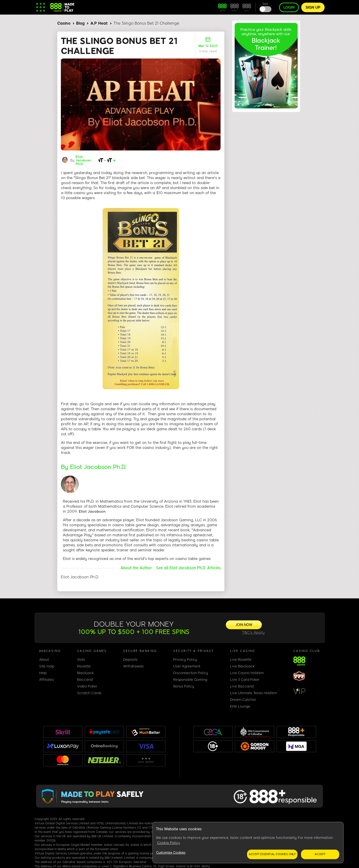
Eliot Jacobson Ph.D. (83, 160)
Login (289, 7)
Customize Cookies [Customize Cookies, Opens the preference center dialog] (171, 853)
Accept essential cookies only (272, 854)
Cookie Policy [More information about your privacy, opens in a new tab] (169, 843)
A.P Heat (99, 23)
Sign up (313, 7)
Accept (320, 854)
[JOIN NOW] (244, 625)
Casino (64, 23)
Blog (80, 23)
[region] (248, 843)
